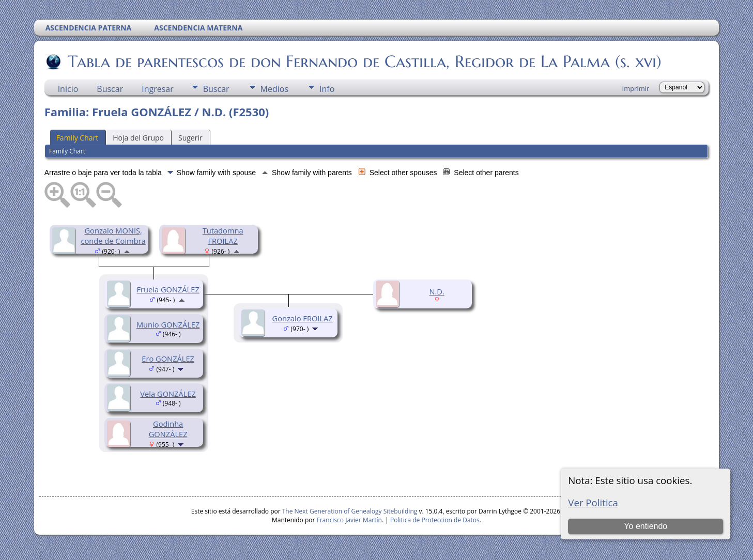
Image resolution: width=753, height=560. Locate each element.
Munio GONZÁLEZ (168, 324)
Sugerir (190, 138)
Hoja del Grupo (138, 138)
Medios (274, 89)
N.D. (436, 291)
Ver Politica (593, 502)
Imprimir (636, 88)
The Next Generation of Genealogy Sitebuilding (350, 511)
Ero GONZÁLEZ (168, 359)
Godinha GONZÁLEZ (168, 429)
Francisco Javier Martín (349, 520)
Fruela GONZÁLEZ (168, 289)
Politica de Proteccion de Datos (435, 520)
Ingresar (158, 89)
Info (327, 89)
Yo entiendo (646, 526)
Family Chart (78, 138)
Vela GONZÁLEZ (168, 394)
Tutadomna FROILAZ (223, 236)
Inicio (68, 89)
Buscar (110, 89)
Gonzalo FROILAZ (303, 318)
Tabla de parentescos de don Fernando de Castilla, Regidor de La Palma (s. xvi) (364, 61)
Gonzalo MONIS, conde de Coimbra (113, 236)
